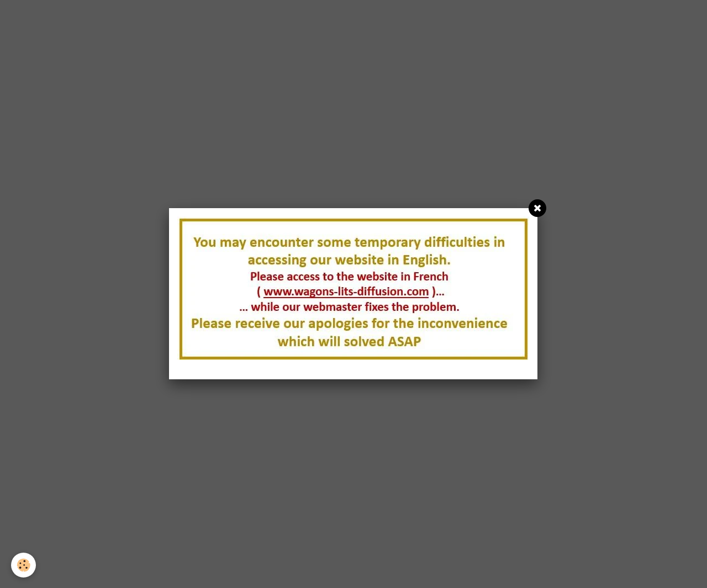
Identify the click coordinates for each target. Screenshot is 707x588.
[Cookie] (23, 565)
